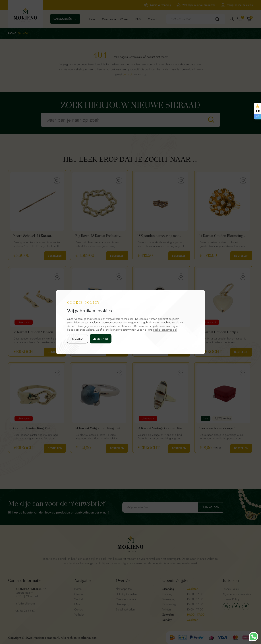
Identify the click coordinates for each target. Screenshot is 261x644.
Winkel (124, 19)
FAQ (138, 19)
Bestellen (55, 256)
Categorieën (63, 19)
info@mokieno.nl (25, 603)
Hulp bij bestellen (126, 594)
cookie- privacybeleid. (165, 330)
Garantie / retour (126, 599)
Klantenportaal (124, 589)
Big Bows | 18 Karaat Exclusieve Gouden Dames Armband (99, 236)
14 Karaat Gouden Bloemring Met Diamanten (221, 236)
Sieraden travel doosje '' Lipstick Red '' (217, 428)
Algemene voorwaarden (237, 594)
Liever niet (101, 339)
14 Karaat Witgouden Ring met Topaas (98, 428)
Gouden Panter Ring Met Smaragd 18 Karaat (32, 428)
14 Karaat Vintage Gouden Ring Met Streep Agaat (161, 428)
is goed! (77, 339)
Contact (152, 19)
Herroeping (123, 604)
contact (127, 74)
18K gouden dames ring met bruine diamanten (158, 236)
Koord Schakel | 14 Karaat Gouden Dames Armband (33, 236)
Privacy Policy (231, 589)
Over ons (107, 19)
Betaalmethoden (125, 609)
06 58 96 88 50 (25, 611)
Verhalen (79, 615)
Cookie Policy (231, 599)
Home (91, 19)
